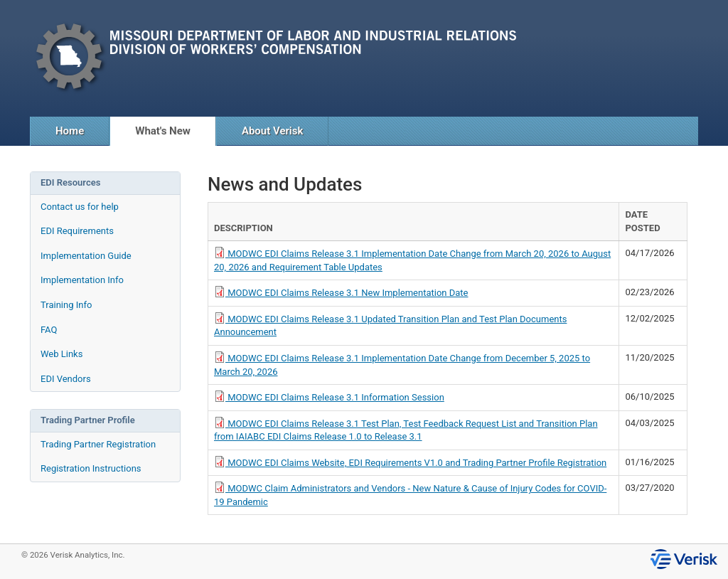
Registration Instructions (91, 468)
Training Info (66, 305)
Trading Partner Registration (98, 444)
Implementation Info (82, 280)
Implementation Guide (86, 256)
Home (70, 131)
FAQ (49, 330)
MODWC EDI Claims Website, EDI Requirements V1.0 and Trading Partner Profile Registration (410, 463)
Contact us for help (80, 207)
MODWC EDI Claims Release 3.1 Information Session (329, 397)
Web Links (61, 354)
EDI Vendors (66, 379)
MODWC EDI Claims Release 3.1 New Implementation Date (341, 293)
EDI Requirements (77, 231)
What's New (163, 131)
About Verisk (273, 131)
